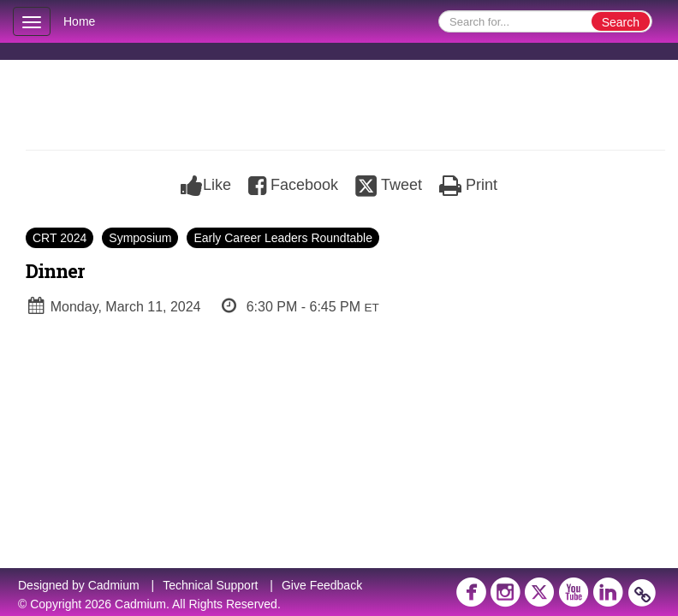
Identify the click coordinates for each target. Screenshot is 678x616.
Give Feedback (322, 585)
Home (79, 21)
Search (621, 22)
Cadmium (114, 585)
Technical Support (210, 585)
